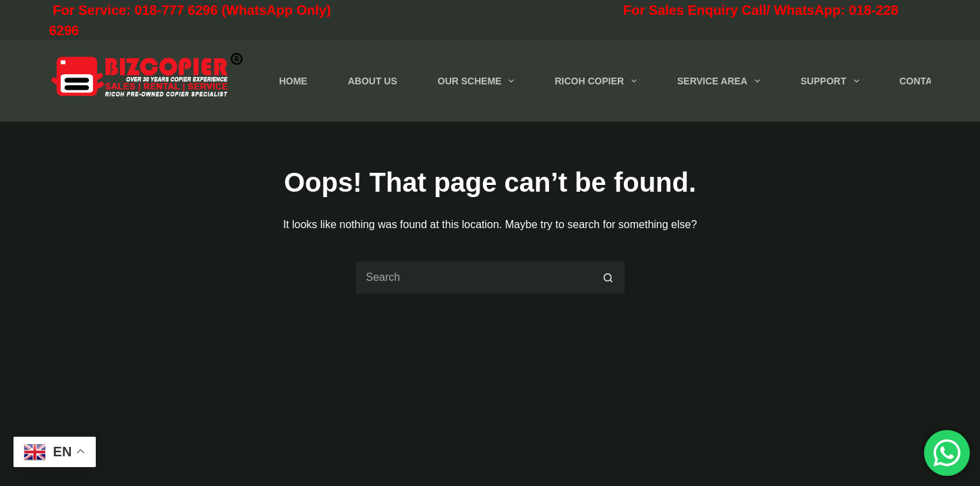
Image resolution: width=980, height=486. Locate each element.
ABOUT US (373, 81)
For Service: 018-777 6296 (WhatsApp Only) (250, 10)
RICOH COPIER (598, 81)
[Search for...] (473, 277)
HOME (293, 81)
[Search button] (608, 277)
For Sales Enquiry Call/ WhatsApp (645, 10)
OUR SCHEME (479, 81)
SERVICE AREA (721, 81)
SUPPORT (832, 81)
